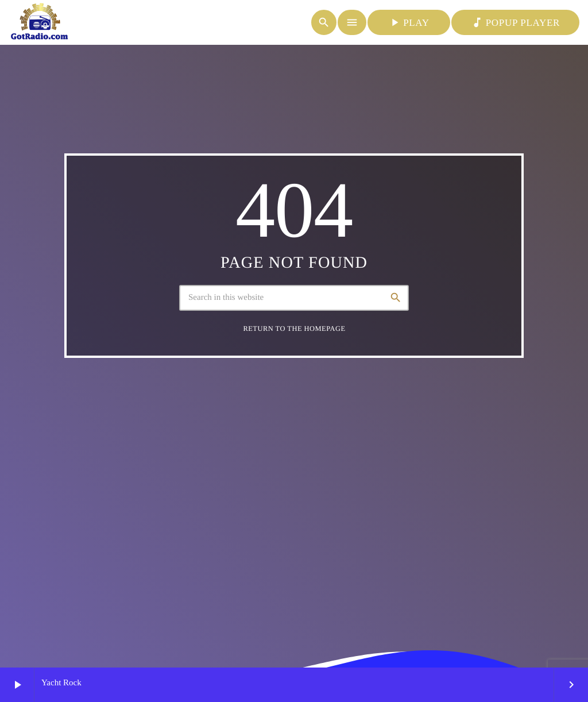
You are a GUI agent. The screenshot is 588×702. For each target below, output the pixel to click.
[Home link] (40, 22)
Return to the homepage (294, 329)
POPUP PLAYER (515, 22)
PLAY (409, 22)
